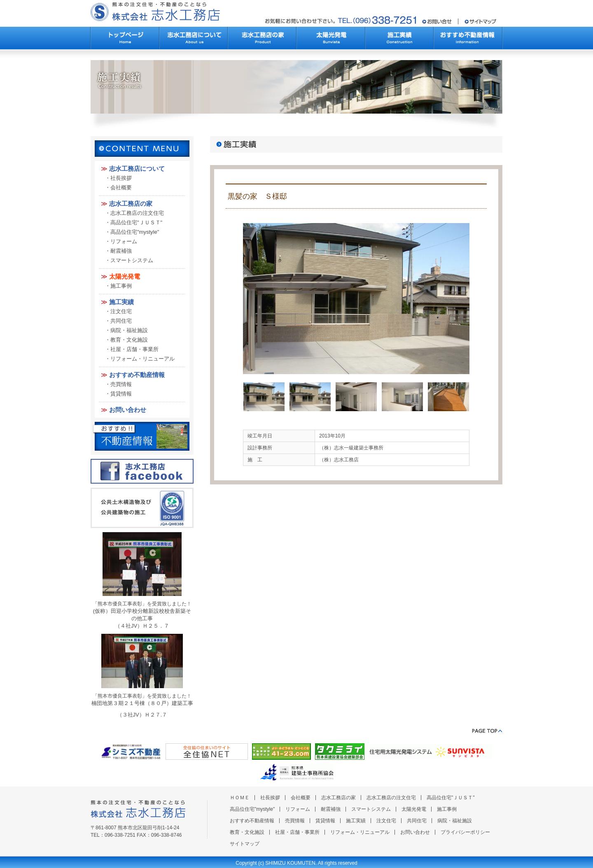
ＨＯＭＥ (240, 798)
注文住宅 (121, 311)
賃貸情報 (121, 394)
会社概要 (121, 187)
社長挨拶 (121, 178)
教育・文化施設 (129, 340)
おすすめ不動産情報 (137, 375)
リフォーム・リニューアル (142, 359)
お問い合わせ (128, 410)
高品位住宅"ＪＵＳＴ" (136, 222)
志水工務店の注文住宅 (137, 213)
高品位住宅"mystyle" (135, 232)
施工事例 (121, 286)
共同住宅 (121, 321)
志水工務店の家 (131, 204)
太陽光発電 (125, 276)
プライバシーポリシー (465, 832)
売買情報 (121, 384)
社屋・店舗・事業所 (134, 349)
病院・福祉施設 (129, 330)
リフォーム (124, 241)
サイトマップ (245, 844)
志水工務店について (137, 169)
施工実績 (121, 302)
